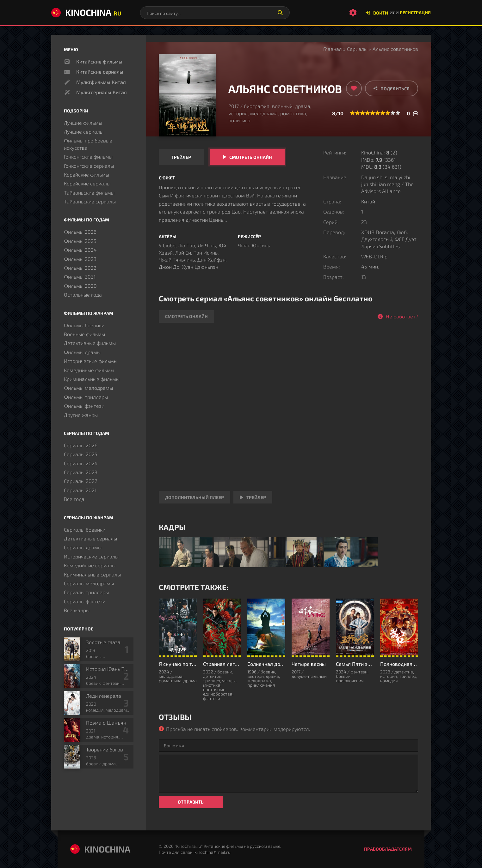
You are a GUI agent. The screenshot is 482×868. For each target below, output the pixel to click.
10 (398, 113)
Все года (74, 499)
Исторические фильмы (91, 361)
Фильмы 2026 (80, 232)
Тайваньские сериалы (90, 201)
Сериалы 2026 (81, 445)
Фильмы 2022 (80, 268)
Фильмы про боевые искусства (88, 144)
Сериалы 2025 (81, 454)
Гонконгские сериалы (89, 166)
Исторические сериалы (91, 556)
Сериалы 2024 (81, 463)
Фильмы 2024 (80, 250)
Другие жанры (81, 415)
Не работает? (402, 316)
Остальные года (83, 295)
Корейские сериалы (87, 183)
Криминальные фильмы (92, 379)
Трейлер (181, 157)
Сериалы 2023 (81, 472)
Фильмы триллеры (86, 397)
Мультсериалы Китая (102, 92)
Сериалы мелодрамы (89, 583)
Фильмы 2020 (80, 286)
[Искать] (280, 13)
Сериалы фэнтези (85, 601)
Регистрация (415, 12)
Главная (333, 49)
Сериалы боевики (85, 530)
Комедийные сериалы (90, 565)
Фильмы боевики (84, 325)
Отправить (191, 802)
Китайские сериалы (100, 72)
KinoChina (86, 12)
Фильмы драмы (82, 352)
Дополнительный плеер (195, 497)
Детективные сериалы (90, 538)
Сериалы (357, 49)
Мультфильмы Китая (101, 82)
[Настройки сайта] (353, 13)
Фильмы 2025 (80, 241)
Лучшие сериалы (84, 132)
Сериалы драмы (83, 547)
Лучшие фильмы (83, 123)
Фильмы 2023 (80, 259)
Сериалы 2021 (80, 490)
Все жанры (77, 610)
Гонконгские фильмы (88, 157)
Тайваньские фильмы (89, 193)
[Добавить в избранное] (354, 88)
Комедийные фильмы (89, 370)
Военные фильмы (84, 334)
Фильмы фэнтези (84, 406)
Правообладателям (388, 849)
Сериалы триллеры (86, 592)
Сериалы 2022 (81, 481)
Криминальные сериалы (92, 574)
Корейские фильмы (87, 175)
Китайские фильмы (99, 61)
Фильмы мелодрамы (88, 388)
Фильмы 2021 (80, 277)
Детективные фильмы (90, 343)
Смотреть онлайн (251, 157)
